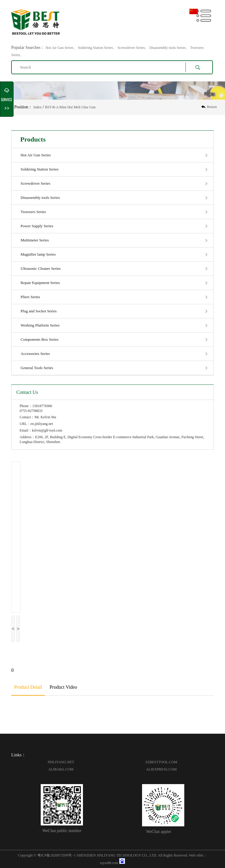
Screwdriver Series (35, 183)
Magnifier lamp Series (38, 254)
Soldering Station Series (40, 169)
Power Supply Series (37, 226)
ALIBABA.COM (61, 769)
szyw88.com (109, 863)
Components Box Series (40, 339)
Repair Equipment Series (40, 283)
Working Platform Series (40, 325)
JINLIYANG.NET (61, 762)
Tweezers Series (33, 212)
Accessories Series (35, 354)
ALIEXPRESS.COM (161, 769)
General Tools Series (37, 368)
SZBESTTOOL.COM (161, 762)
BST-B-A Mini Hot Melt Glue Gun (70, 107)
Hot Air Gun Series (36, 155)
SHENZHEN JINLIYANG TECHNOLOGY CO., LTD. (117, 855)
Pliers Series (30, 297)
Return (212, 107)
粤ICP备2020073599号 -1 (57, 855)
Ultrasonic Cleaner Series (41, 268)
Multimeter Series (35, 240)
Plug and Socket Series (39, 311)
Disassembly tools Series (40, 198)
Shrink (7, 99)
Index (38, 107)
